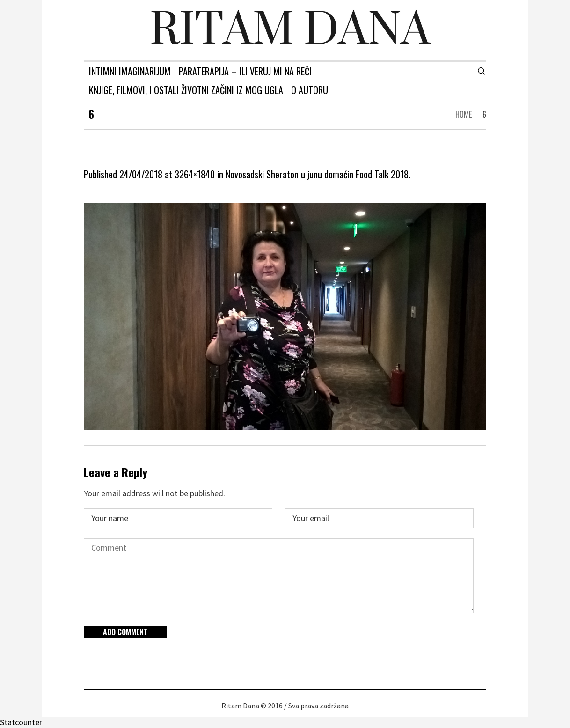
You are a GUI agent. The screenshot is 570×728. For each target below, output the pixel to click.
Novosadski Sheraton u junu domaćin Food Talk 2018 (317, 174)
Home (464, 114)
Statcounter (21, 722)
